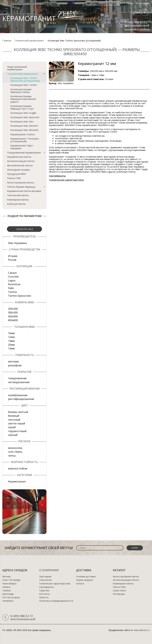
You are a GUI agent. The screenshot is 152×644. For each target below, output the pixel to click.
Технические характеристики (55, 584)
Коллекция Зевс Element (24, 126)
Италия (13, 256)
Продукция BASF (17, 174)
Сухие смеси (119, 591)
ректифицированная (21, 399)
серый (12, 427)
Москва (6, 577)
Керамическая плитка (19, 157)
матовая (13, 361)
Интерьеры (119, 594)
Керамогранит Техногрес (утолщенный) (25, 140)
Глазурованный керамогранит (24, 152)
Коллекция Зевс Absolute (24, 130)
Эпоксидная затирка (18, 170)
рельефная (15, 365)
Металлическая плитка (20, 165)
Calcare (12, 273)
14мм (11, 341)
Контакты (44, 594)
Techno (12, 292)
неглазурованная (19, 382)
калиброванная (18, 395)
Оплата (80, 584)
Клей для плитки (16, 204)
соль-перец (15, 452)
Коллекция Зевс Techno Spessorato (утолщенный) (25, 79)
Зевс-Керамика (17, 243)
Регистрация (143, 3)
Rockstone (14, 284)
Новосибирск (9, 584)
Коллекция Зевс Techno (24, 85)
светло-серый (17, 423)
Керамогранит (17, 481)
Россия (12, 260)
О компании (49, 570)
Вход (130, 3)
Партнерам (45, 577)
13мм (11, 348)
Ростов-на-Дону (11, 597)
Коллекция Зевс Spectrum (25, 117)
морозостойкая (18, 468)
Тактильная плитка (18, 195)
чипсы (12, 456)
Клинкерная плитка (18, 200)
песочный (14, 420)
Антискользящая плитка (21, 161)
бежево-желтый (18, 412)
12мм (11, 337)
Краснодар (8, 594)
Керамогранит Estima (22, 134)
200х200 (13, 309)
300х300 (13, 313)
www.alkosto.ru (142, 630)
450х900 (13, 316)
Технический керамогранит (29, 41)
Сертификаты (46, 587)
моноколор (15, 448)
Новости (44, 597)
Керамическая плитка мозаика (24, 191)
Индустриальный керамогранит (17, 68)
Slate (11, 288)
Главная (7, 41)
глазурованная (17, 378)
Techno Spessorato (20, 296)
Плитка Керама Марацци (21, 187)
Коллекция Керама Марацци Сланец (21, 91)
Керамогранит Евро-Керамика (22, 147)
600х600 (13, 320)
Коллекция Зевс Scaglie (23, 113)
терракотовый (17, 431)
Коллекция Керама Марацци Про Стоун (22, 107)
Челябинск (8, 601)
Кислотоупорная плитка (20, 182)
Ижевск (6, 587)
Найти (135, 548)
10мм (11, 333)
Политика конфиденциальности (56, 601)
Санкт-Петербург (12, 580)
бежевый (14, 416)
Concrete (13, 277)
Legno (12, 281)
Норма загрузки (84, 580)
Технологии (45, 580)
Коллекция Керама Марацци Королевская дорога (23, 99)
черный (13, 435)
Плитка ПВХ (14, 178)
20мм (11, 345)
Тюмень (7, 591)
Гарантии (44, 591)
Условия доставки (86, 577)
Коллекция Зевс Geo (22, 121)
